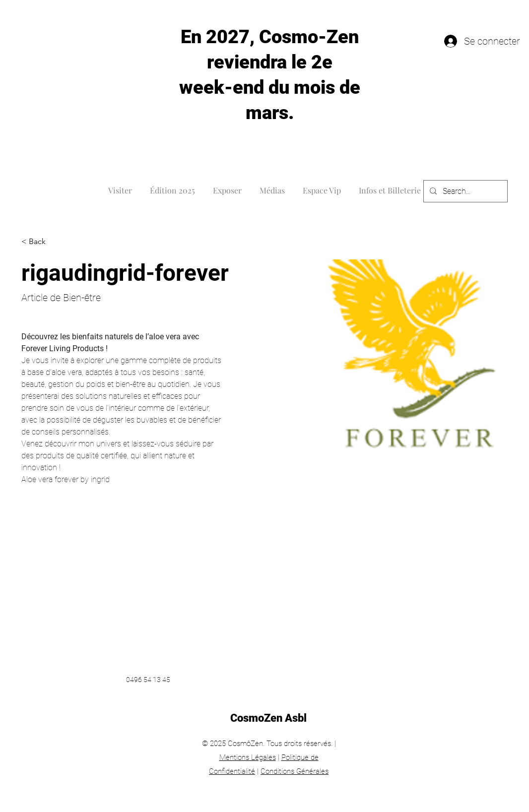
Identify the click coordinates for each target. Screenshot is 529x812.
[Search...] (464, 192)
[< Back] (41, 242)
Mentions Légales (248, 757)
